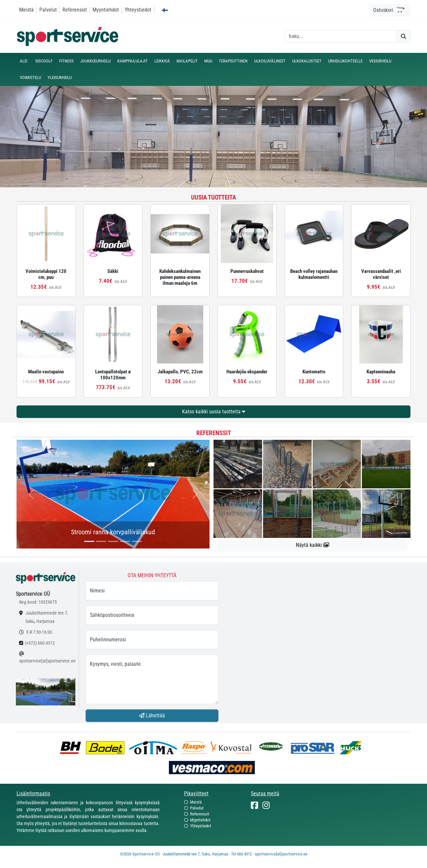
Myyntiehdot (106, 10)
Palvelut (48, 10)
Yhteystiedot (138, 10)
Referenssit (75, 10)
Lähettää (152, 716)
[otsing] (341, 36)
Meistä (26, 10)
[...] (89, 541)
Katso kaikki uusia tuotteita (214, 412)
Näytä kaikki (312, 545)
